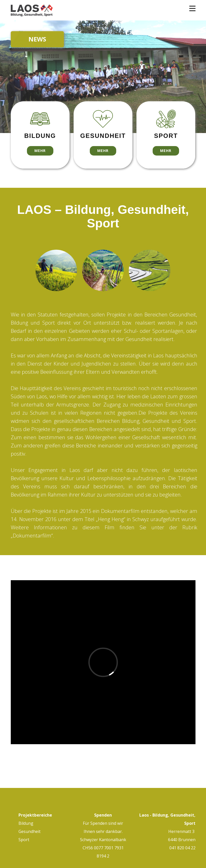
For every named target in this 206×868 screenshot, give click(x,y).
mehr (40, 151)
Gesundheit (30, 831)
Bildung (26, 823)
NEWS (37, 39)
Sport (24, 840)
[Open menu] (192, 8)
